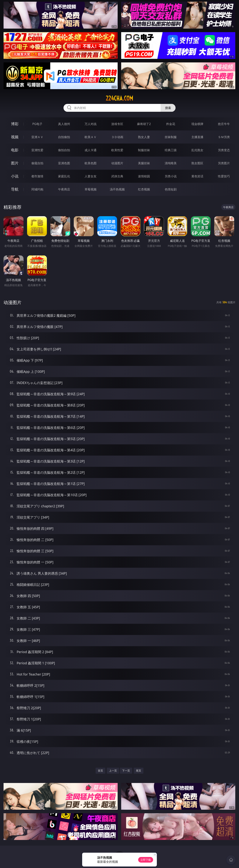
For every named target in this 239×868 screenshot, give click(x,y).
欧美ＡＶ (91, 137)
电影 (15, 150)
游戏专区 (117, 124)
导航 (15, 189)
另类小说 (171, 176)
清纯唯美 (171, 163)
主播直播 (197, 137)
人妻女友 (91, 176)
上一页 (113, 771)
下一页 (126, 771)
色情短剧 (171, 189)
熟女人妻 (144, 137)
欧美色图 (91, 163)
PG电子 (37, 124)
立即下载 (146, 860)
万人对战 (91, 124)
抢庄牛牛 (224, 124)
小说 (15, 176)
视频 (15, 137)
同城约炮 (37, 189)
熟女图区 (197, 163)
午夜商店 (64, 189)
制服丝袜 (144, 150)
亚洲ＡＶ (37, 137)
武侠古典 (117, 176)
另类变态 (224, 150)
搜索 (168, 108)
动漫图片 (117, 163)
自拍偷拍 (64, 137)
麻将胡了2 (144, 124)
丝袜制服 (171, 137)
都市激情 (37, 176)
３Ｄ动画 (117, 137)
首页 (100, 771)
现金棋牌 (197, 124)
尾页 (139, 771)
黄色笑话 (197, 176)
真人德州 (64, 124)
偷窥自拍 (37, 163)
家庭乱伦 (64, 176)
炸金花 (171, 124)
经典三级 (171, 150)
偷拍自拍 (64, 150)
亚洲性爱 (37, 150)
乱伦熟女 (197, 150)
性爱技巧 (224, 176)
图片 (15, 163)
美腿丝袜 (144, 163)
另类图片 (224, 163)
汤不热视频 (117, 189)
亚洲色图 (64, 163)
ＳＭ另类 (224, 137)
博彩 (15, 124)
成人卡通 (91, 150)
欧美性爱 (117, 150)
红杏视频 (144, 189)
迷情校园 (144, 176)
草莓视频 (91, 189)
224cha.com (119, 98)
